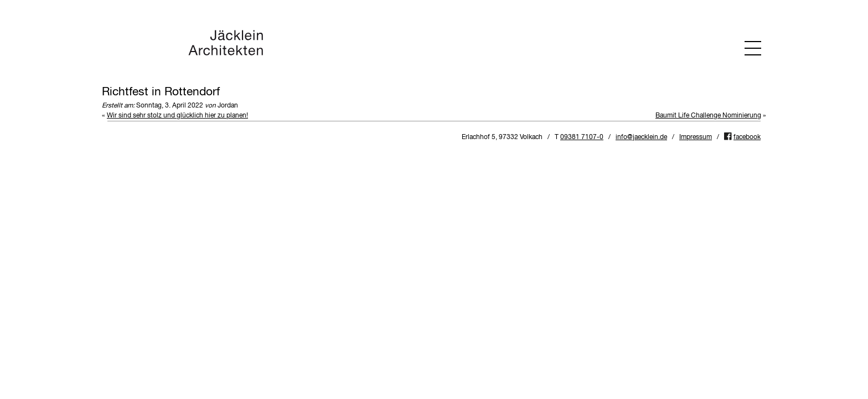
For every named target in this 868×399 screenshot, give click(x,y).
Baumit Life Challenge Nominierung (708, 116)
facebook (747, 137)
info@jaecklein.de (641, 137)
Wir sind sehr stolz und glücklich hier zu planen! (177, 116)
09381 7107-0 (582, 137)
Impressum (696, 137)
